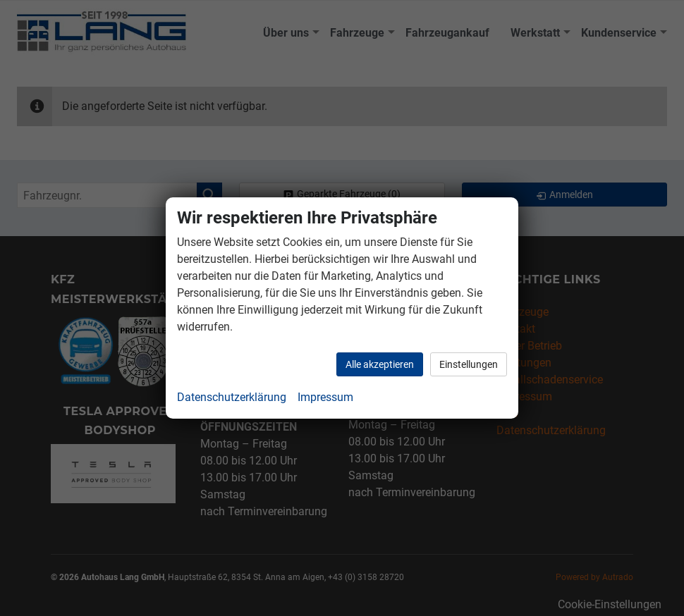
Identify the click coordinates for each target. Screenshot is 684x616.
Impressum (325, 397)
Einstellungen (469, 364)
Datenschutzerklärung (232, 397)
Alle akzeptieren (380, 364)
